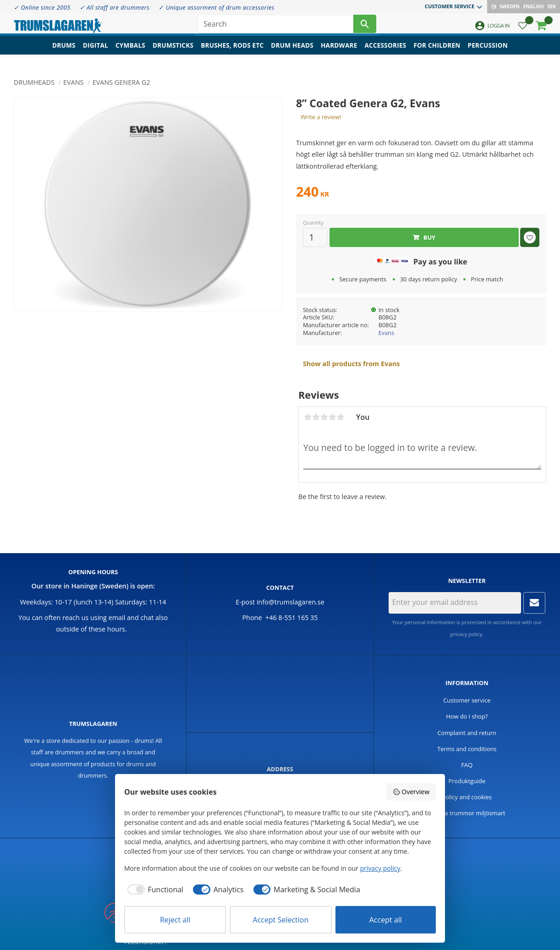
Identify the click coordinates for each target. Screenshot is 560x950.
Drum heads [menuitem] (292, 53)
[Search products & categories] (275, 27)
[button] (523, 30)
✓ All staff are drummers (115, 7)
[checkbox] (154, 890)
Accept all (386, 920)
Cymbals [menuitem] (130, 53)
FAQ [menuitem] (467, 765)
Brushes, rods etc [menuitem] (232, 53)
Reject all (175, 920)
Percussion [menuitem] (488, 53)
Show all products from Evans (351, 364)
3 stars (324, 417)
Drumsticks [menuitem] (173, 53)
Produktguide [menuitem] (467, 781)
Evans (387, 333)
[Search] (365, 27)
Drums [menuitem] (64, 53)
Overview (411, 792)
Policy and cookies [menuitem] (467, 797)
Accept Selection (281, 920)
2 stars (316, 417)
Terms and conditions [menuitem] (467, 749)
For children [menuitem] (437, 53)
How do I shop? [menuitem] (467, 716)
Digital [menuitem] (96, 53)
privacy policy (466, 634)
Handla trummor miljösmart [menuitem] (467, 813)
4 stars (332, 417)
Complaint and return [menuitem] (467, 733)
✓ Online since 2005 (42, 7)
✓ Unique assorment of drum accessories (216, 7)
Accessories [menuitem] (386, 53)
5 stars (340, 417)
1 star (307, 417)
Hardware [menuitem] (339, 53)
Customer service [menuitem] (450, 6)
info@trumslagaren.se (291, 602)
